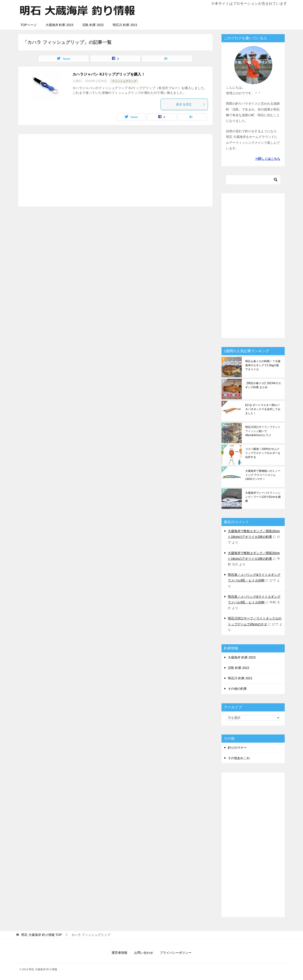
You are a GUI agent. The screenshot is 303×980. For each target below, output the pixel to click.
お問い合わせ (144, 953)
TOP (42, 935)
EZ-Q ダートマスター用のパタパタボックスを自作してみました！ (263, 409)
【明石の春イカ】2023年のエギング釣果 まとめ (263, 385)
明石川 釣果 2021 (125, 25)
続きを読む (191, 104)
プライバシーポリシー (176, 953)
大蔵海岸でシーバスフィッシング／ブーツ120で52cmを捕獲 (263, 497)
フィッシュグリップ (124, 81)
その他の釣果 (237, 689)
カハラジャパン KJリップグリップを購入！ (109, 74)
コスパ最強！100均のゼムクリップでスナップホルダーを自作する (263, 453)
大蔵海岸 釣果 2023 (59, 25)
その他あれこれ (239, 758)
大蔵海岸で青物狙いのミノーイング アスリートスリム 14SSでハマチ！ (263, 475)
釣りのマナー (237, 748)
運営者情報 (119, 953)
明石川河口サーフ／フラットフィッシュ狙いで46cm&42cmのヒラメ (263, 431)
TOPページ (29, 25)
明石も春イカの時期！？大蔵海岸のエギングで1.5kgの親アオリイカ (263, 365)
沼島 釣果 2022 (93, 25)
